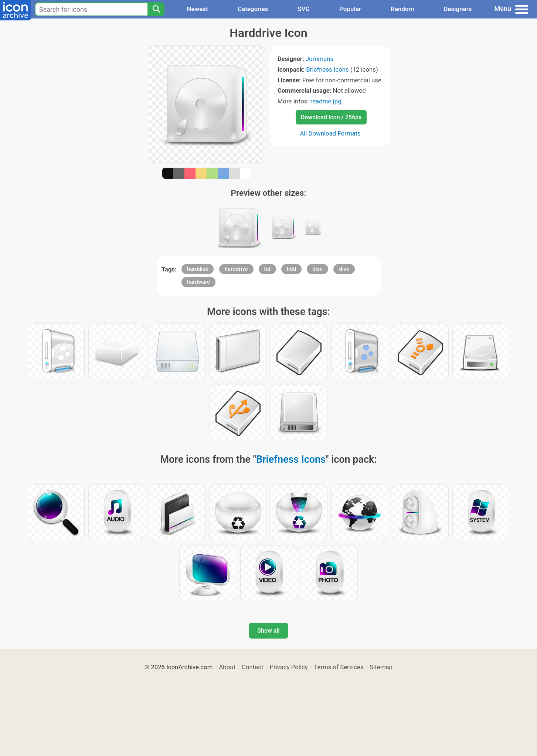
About (227, 667)
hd (267, 269)
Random (402, 9)
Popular (350, 9)
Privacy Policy (288, 667)
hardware (198, 282)
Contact (253, 667)
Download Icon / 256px (331, 117)
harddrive (236, 269)
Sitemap (381, 667)
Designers (458, 9)
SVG (304, 9)
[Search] (156, 9)
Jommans (320, 59)
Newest (197, 9)
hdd (291, 269)
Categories (253, 9)
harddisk (198, 269)
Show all (268, 631)
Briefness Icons (327, 69)
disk (344, 269)
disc (317, 269)
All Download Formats (330, 133)
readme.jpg (326, 101)
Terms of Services (339, 667)
